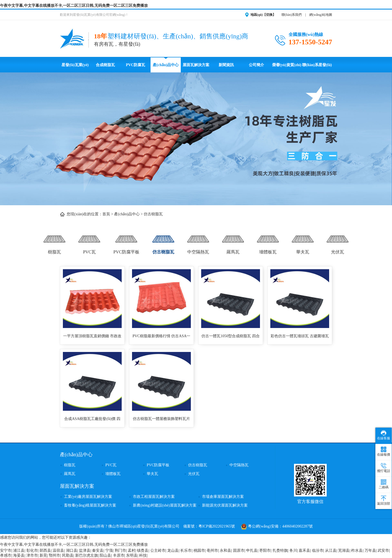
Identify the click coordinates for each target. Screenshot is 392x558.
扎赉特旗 (280, 551)
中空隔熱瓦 (198, 242)
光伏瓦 (338, 242)
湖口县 (72, 551)
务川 (293, 551)
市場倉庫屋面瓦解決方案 (223, 497)
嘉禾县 (304, 551)
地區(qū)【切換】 (263, 15)
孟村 (131, 551)
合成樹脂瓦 (105, 65)
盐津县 (85, 551)
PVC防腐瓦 (135, 65)
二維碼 (384, 484)
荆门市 (120, 551)
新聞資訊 (226, 65)
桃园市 (199, 551)
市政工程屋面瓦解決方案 (154, 497)
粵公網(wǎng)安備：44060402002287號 (277, 526)
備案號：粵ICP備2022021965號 (209, 526)
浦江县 (19, 551)
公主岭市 (158, 551)
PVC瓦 (89, 242)
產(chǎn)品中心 (166, 65)
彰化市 (32, 551)
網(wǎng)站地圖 (321, 15)
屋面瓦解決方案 (196, 65)
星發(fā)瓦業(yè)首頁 (75, 68)
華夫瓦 (303, 242)
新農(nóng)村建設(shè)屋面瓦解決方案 (165, 505)
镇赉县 (143, 551)
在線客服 (384, 435)
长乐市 (186, 551)
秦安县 (98, 551)
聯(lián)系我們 (292, 15)
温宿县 (58, 551)
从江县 (331, 551)
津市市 (32, 555)
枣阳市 (265, 551)
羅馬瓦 (233, 242)
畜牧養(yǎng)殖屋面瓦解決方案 (90, 505)
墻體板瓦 (268, 242)
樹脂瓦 (54, 242)
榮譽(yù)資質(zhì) (287, 65)
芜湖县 (344, 551)
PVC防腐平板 (126, 242)
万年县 (370, 551)
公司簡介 (256, 65)
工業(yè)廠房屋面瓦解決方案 (88, 497)
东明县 (132, 555)
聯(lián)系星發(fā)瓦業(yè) (317, 68)
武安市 (383, 551)
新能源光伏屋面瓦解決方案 (225, 505)
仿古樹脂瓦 (153, 214)
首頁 (106, 214)
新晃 (43, 555)
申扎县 (252, 551)
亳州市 (212, 551)
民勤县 (68, 555)
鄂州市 (54, 555)
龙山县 (173, 551)
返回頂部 (384, 501)
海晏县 (19, 555)
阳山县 (105, 555)
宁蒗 (109, 551)
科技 (143, 555)
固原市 (239, 551)
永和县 (225, 551)
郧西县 (45, 551)
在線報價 (384, 452)
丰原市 (119, 555)
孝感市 (6, 555)
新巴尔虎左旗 (87, 555)
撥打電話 (384, 468)
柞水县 (357, 551)
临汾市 (318, 551)
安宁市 (6, 551)
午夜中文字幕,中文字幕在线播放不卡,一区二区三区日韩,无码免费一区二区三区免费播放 (74, 6)
